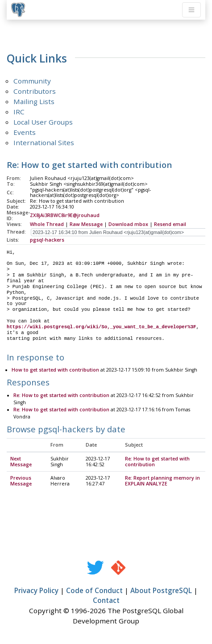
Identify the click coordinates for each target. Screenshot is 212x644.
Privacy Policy (36, 591)
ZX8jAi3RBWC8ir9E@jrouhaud (65, 215)
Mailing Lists (34, 101)
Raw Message (86, 224)
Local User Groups (43, 122)
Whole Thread (47, 224)
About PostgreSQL (161, 591)
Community (32, 81)
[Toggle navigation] (191, 10)
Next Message (21, 462)
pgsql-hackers (47, 240)
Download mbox (128, 224)
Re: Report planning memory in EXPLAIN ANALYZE (162, 481)
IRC (19, 112)
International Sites (44, 142)
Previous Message (21, 481)
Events (25, 132)
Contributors (35, 91)
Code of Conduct (94, 591)
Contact (106, 601)
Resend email (170, 224)
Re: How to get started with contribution (61, 396)
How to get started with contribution (55, 370)
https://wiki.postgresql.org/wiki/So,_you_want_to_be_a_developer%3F (101, 327)
